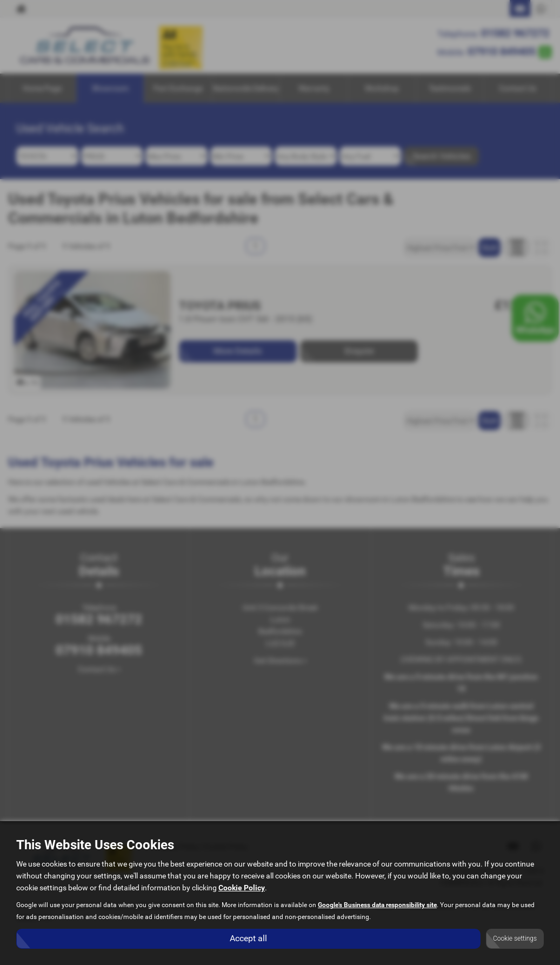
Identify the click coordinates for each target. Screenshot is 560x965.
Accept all (248, 938)
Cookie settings (515, 938)
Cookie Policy (242, 888)
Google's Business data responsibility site (377, 905)
